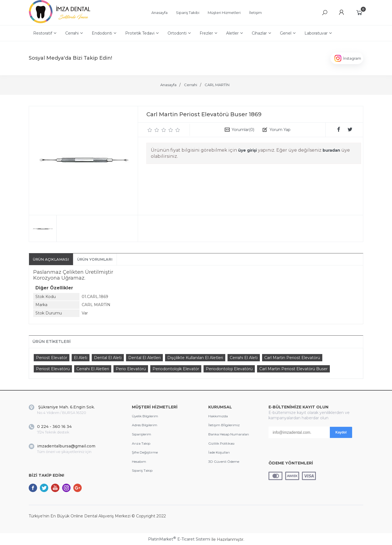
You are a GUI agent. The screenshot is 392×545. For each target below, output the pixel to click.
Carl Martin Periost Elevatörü (292, 358)
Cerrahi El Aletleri (93, 369)
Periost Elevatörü (53, 369)
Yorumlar (243, 130)
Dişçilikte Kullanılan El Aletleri (195, 358)
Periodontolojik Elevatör (176, 369)
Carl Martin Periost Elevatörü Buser (293, 369)
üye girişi (247, 150)
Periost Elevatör (52, 358)
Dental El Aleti (108, 358)
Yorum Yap (280, 130)
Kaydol (341, 432)
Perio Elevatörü (131, 369)
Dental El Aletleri (144, 358)
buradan (331, 150)
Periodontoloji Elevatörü (229, 369)
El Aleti (81, 358)
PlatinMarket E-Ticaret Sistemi (179, 539)
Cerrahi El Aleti (244, 358)
